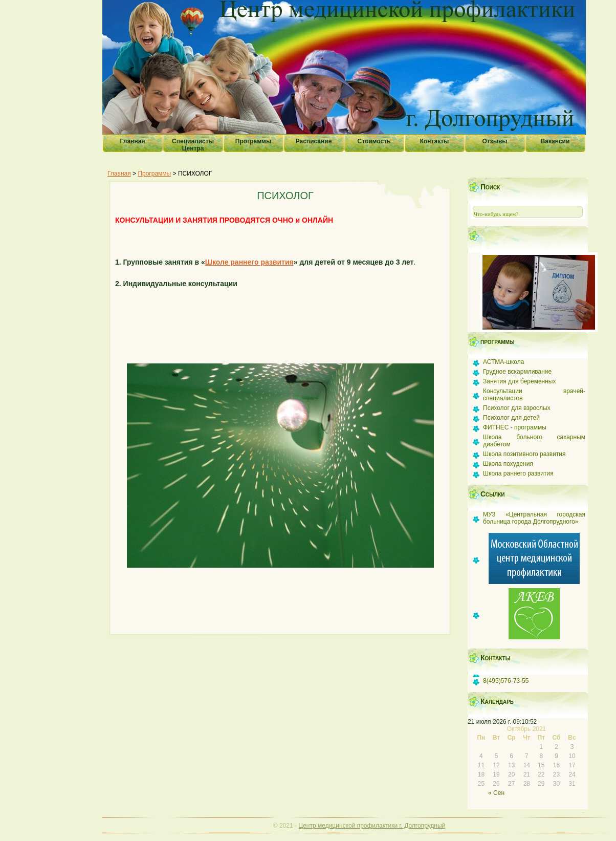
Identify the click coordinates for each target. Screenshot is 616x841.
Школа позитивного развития (524, 454)
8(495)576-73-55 (506, 681)
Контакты (435, 141)
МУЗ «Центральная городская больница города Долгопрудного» (534, 518)
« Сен (496, 793)
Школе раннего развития (249, 262)
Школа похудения (508, 464)
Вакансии (555, 141)
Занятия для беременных (519, 381)
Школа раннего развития (518, 473)
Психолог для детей (511, 418)
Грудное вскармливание (517, 372)
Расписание (314, 141)
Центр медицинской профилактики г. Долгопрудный (372, 826)
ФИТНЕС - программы (515, 427)
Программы (253, 141)
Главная (133, 141)
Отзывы (494, 141)
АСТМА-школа (503, 362)
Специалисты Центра (193, 145)
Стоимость (374, 141)
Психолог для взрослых (517, 408)
